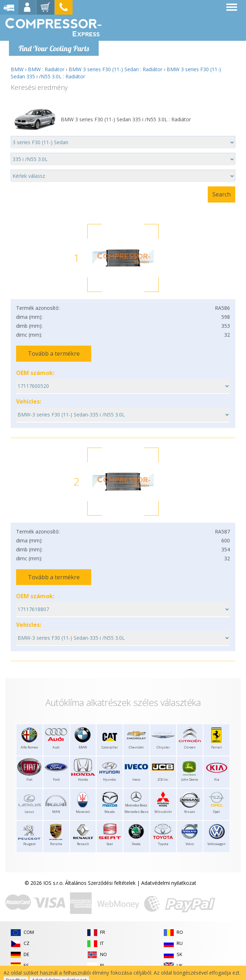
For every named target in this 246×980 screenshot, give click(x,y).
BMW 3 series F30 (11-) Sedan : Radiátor (115, 69)
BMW (17, 69)
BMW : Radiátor (46, 69)
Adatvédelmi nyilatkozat (169, 883)
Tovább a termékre (54, 354)
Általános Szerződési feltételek (100, 883)
